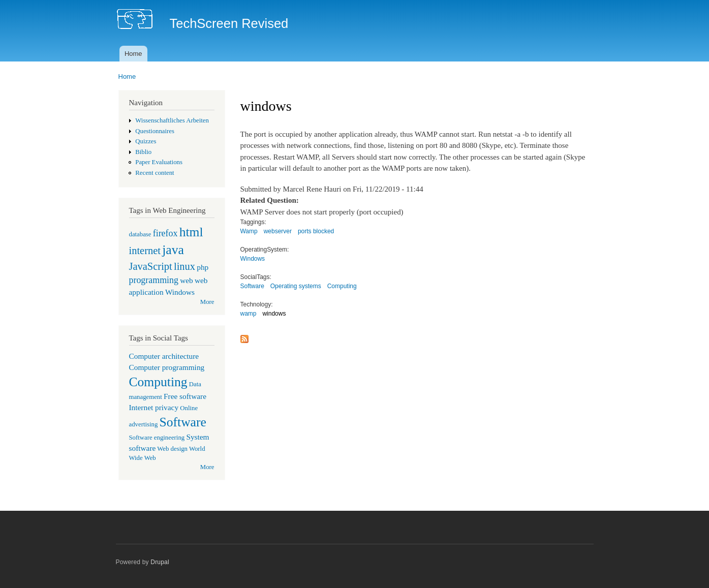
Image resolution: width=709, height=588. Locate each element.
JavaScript (151, 266)
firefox (165, 233)
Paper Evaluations (159, 162)
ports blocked (316, 231)
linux (184, 266)
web (187, 280)
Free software (185, 396)
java (173, 250)
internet (145, 251)
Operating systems (296, 286)
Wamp (249, 231)
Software (183, 422)
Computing (158, 382)
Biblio (143, 152)
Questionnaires (155, 131)
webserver (278, 231)
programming (154, 280)
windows (274, 314)
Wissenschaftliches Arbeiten (172, 120)
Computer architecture (164, 356)
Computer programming (167, 367)
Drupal (160, 562)
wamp (249, 314)
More (207, 302)
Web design (172, 449)
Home (133, 54)
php (203, 267)
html (191, 232)
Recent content (155, 173)
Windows (180, 292)
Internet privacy (154, 407)
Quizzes (146, 141)
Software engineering (157, 438)
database (140, 234)
